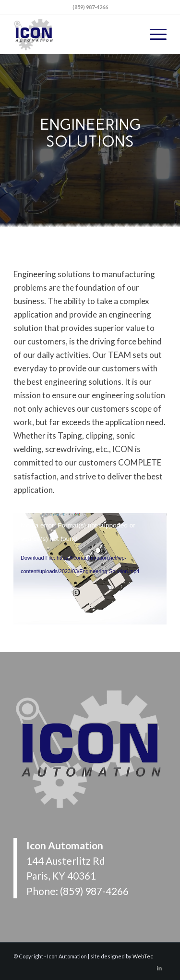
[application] (90, 556)
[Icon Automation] (75, 34)
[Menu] (153, 34)
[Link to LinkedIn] (159, 968)
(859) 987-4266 (94, 891)
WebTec (143, 956)
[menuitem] (153, 34)
